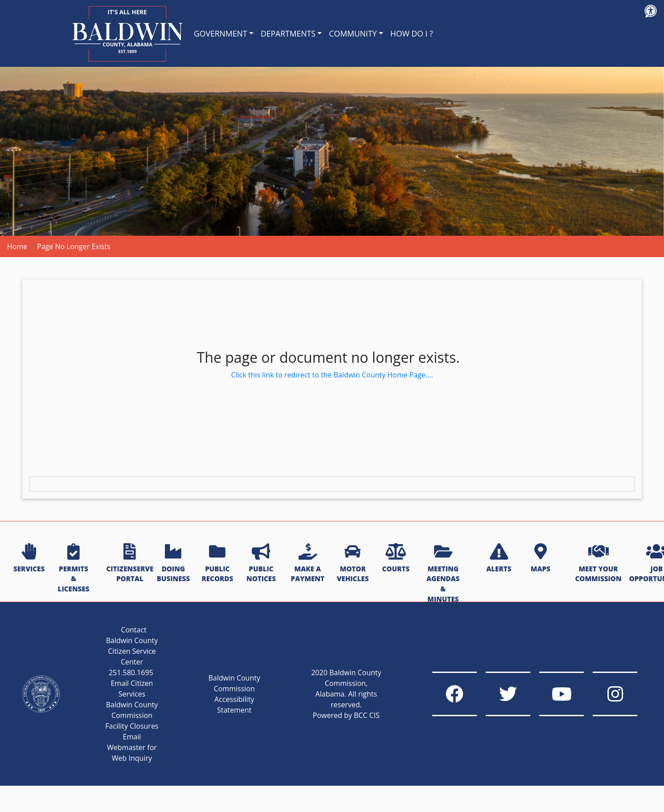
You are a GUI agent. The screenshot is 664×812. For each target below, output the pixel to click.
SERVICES (29, 558)
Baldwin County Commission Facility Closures (132, 715)
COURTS (396, 558)
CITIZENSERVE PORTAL (130, 564)
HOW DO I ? (412, 33)
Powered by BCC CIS (346, 715)
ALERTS (499, 558)
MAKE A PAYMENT (308, 564)
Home (17, 246)
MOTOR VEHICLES (353, 564)
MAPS (541, 558)
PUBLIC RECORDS (217, 564)
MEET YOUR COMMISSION (598, 564)
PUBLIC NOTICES (261, 564)
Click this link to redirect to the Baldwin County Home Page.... (332, 375)
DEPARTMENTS (288, 33)
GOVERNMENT (220, 33)
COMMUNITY (353, 33)
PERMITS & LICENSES (74, 568)
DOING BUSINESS (173, 564)
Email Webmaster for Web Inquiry (132, 747)
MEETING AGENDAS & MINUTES (443, 574)
